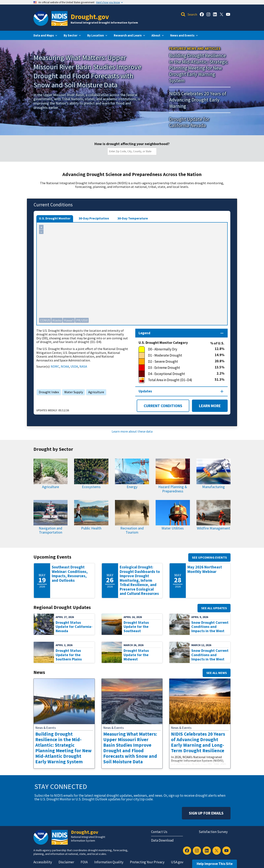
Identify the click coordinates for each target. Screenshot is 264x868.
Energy (132, 487)
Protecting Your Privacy (147, 862)
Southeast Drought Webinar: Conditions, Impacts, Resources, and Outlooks (70, 574)
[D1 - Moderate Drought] (177, 356)
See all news (217, 673)
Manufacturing (213, 487)
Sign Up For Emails (206, 813)
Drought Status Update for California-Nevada (74, 627)
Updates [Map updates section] (145, 391)
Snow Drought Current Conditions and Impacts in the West (210, 627)
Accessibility (43, 862)
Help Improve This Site (215, 864)
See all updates (214, 608)
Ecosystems (91, 487)
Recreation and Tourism (132, 530)
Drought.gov (90, 16)
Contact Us (159, 832)
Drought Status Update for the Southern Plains (69, 655)
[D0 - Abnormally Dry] (177, 349)
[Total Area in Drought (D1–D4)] (177, 380)
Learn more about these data (132, 431)
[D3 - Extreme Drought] (177, 368)
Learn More (206, 406)
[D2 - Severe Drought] (177, 362)
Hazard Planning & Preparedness (173, 489)
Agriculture (95, 392)
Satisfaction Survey (213, 832)
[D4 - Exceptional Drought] (178, 374)
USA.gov (177, 862)
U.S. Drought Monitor (55, 218)
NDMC (55, 366)
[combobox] (133, 151)
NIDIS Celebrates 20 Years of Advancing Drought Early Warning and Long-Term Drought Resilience (198, 742)
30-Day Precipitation (94, 218)
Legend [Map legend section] (144, 333)
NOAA (65, 366)
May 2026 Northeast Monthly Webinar (205, 569)
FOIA (84, 862)
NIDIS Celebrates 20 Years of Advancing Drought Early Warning (198, 100)
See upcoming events (209, 557)
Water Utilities (173, 528)
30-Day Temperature (133, 218)
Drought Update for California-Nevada (189, 122)
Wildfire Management (213, 528)
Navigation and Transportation (51, 530)
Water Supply (73, 392)
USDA (74, 366)
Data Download (162, 840)
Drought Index (48, 392)
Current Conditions (163, 406)
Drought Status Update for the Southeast (136, 627)
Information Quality (109, 862)
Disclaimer (66, 862)
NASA (83, 366)
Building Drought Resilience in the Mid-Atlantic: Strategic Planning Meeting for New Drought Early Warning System (199, 68)
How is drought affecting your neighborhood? (132, 144)
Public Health (91, 528)
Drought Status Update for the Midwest (136, 655)
